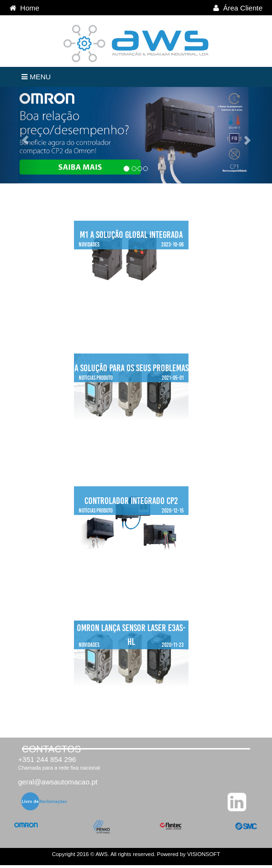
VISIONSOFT (204, 854)
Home (24, 8)
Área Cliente (238, 8)
